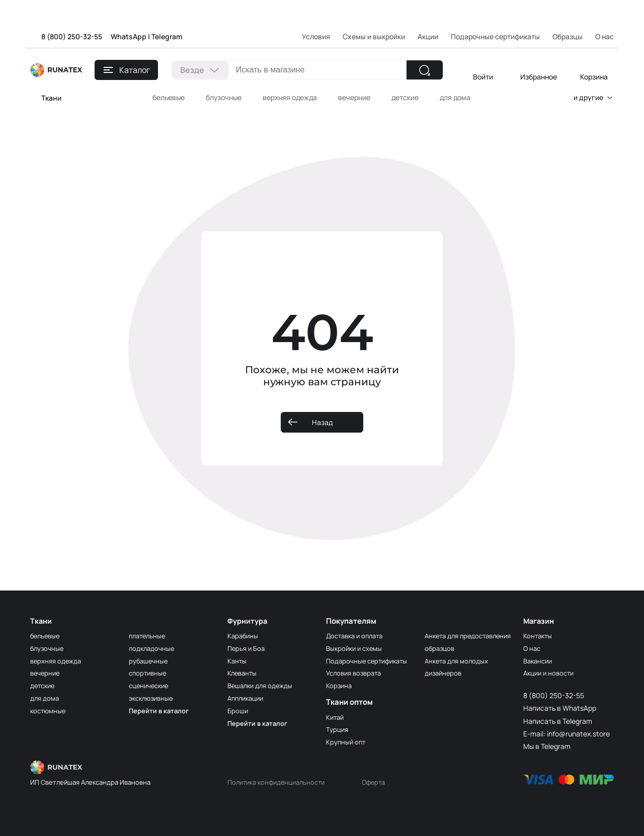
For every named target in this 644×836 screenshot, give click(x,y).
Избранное (539, 77)
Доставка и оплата (357, 636)
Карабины (244, 636)
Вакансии (539, 661)
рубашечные (150, 661)
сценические (151, 685)
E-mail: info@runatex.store (567, 734)
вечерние (354, 97)
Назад (322, 422)
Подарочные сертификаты (495, 36)
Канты (237, 661)
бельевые (169, 97)
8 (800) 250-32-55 (72, 36)
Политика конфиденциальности (280, 782)
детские (405, 97)
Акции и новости (551, 673)
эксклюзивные (153, 698)
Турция (338, 729)
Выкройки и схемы (356, 648)
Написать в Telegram (558, 721)
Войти (483, 77)
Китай (336, 717)
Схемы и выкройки (374, 36)
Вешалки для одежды (263, 685)
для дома (455, 97)
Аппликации (248, 698)
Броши (238, 710)
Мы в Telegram (547, 746)
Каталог (127, 70)
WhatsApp (129, 36)
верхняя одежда (290, 97)
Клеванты (243, 673)
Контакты (539, 636)
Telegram (167, 36)
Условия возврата (356, 673)
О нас (533, 648)
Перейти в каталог (160, 710)
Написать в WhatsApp (560, 708)
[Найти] (425, 70)
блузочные (224, 97)
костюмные (49, 710)
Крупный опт (347, 742)
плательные (149, 636)
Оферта (384, 782)
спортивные (149, 673)
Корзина (594, 77)
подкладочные (153, 648)
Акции (428, 36)
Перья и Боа (247, 648)
